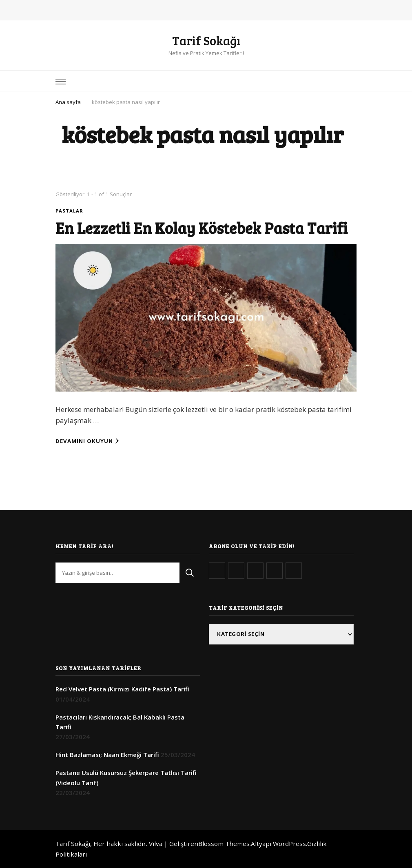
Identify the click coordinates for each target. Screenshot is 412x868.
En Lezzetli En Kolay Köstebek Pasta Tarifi (202, 228)
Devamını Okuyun (87, 441)
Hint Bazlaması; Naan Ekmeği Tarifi (107, 755)
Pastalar (69, 211)
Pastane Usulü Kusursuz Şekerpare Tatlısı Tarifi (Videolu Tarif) (126, 777)
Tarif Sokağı (206, 40)
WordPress (289, 844)
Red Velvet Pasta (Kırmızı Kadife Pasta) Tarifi (122, 689)
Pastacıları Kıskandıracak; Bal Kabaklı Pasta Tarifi (120, 722)
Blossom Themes (224, 844)
